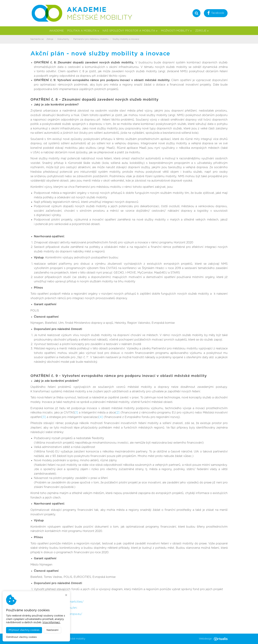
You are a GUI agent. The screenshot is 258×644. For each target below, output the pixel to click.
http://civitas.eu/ (46, 596)
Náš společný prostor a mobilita (130, 31)
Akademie (57, 31)
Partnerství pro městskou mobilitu (91, 39)
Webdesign (213, 639)
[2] (118, 413)
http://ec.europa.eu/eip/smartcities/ (59, 602)
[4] (101, 417)
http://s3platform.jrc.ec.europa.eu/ (59, 614)
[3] (44, 417)
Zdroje (202, 31)
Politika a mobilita (83, 31)
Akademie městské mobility (69, 639)
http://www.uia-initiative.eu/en (56, 608)
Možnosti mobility (176, 31)
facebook (216, 13)
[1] (76, 413)
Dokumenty (63, 39)
